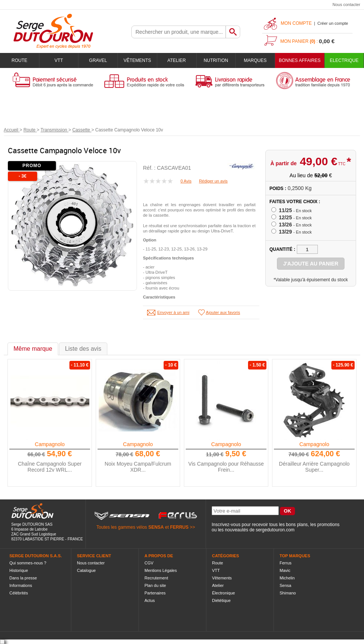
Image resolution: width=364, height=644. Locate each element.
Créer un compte (333, 23)
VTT (59, 60)
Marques (255, 60)
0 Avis (186, 181)
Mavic (285, 570)
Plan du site (155, 585)
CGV (149, 563)
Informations (21, 585)
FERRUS (179, 527)
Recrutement (156, 578)
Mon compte (296, 23)
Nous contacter (346, 5)
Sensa (285, 585)
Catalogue (86, 570)
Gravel (98, 60)
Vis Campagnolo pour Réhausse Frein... (226, 467)
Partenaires (155, 593)
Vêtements (137, 60)
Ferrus (286, 563)
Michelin (287, 578)
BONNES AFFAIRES (300, 60)
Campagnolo (50, 444)
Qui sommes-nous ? (28, 563)
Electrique (344, 60)
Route (20, 60)
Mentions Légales (161, 570)
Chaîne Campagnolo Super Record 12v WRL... (50, 467)
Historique (19, 570)
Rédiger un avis (213, 181)
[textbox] (179, 32)
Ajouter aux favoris (223, 312)
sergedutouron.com (275, 530)
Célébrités (19, 593)
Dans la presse (23, 578)
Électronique (223, 593)
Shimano (288, 593)
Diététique (221, 600)
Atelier (177, 60)
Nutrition (216, 60)
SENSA (156, 527)
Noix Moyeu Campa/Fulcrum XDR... (138, 467)
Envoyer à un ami (173, 312)
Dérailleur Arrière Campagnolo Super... (314, 467)
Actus (150, 600)
